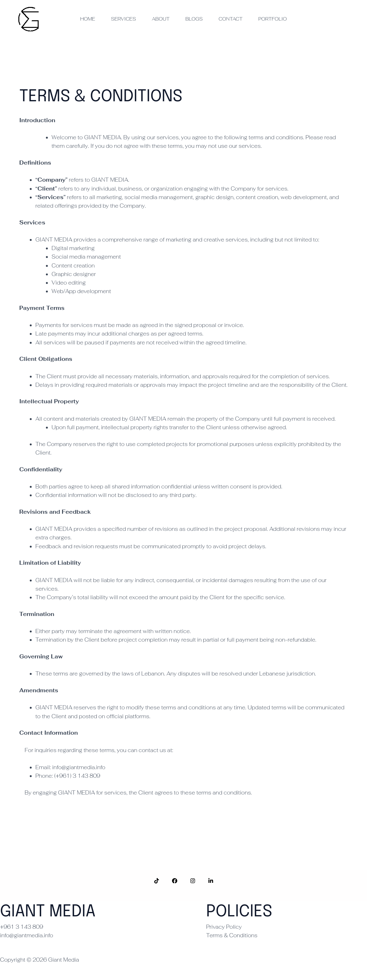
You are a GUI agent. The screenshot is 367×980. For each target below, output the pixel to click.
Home (88, 19)
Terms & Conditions (232, 935)
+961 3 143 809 (22, 927)
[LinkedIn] (211, 881)
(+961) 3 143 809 (78, 776)
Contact (231, 19)
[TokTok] (157, 881)
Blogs (194, 19)
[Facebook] (175, 881)
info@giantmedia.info (79, 767)
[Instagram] (193, 881)
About (161, 19)
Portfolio (273, 19)
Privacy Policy (224, 927)
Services (123, 19)
